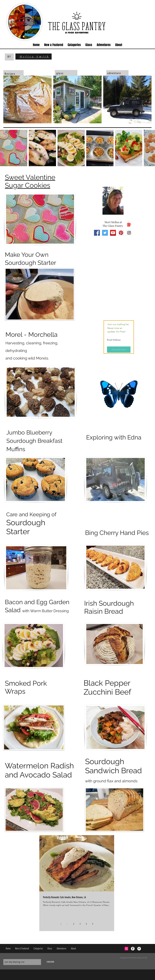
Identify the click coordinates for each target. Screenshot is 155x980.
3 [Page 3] (80, 924)
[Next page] (93, 924)
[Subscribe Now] (119, 350)
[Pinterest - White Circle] (139, 949)
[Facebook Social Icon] (97, 233)
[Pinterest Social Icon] (121, 233)
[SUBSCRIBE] (50, 962)
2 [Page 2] (74, 924)
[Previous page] (61, 924)
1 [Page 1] (67, 924)
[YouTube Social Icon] (113, 233)
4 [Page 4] (86, 924)
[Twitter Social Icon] (105, 233)
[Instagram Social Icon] (129, 233)
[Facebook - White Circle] (133, 949)
